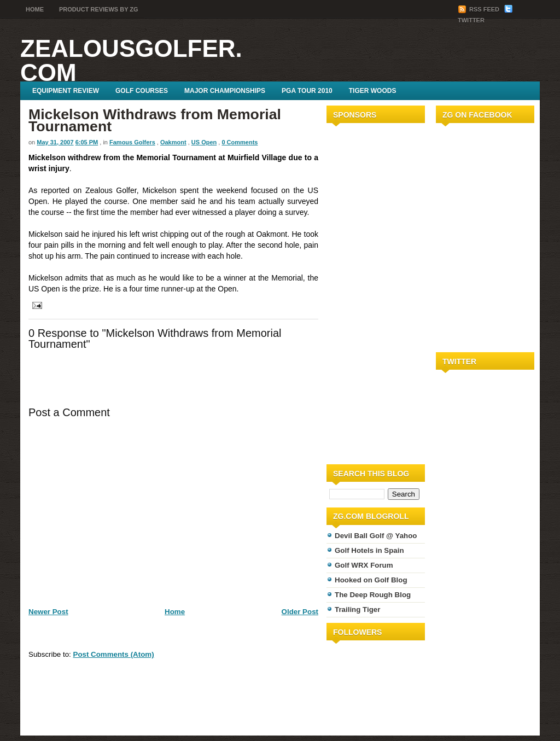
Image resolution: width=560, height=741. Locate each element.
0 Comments (240, 142)
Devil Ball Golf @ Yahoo (376, 536)
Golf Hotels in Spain (369, 550)
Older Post (300, 612)
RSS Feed (479, 9)
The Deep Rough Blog (373, 595)
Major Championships (225, 91)
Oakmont (173, 142)
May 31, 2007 (55, 142)
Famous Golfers (132, 142)
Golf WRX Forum (364, 565)
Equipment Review (66, 91)
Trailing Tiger (357, 609)
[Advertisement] (359, 291)
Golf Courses (142, 91)
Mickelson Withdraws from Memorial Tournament (155, 120)
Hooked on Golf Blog (371, 580)
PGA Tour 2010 (307, 91)
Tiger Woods (373, 91)
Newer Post (48, 612)
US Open (204, 142)
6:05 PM (87, 142)
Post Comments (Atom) (114, 654)
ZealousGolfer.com (131, 60)
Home (35, 9)
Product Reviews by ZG (99, 9)
